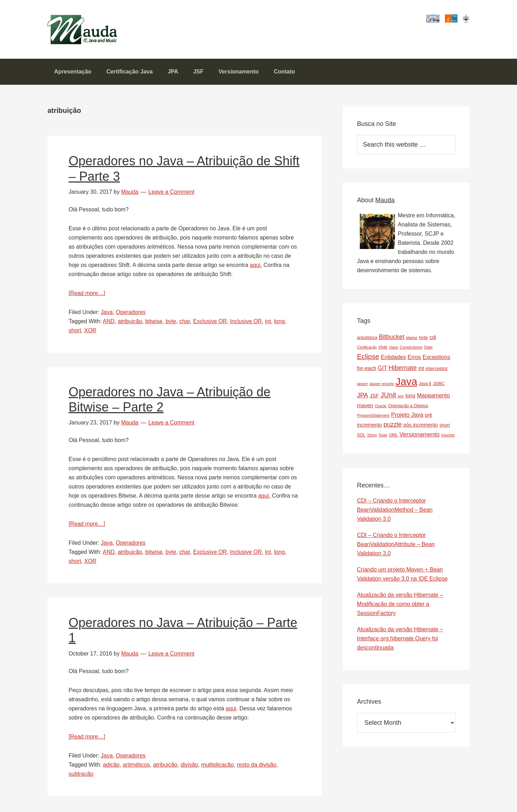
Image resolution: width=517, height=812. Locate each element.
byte (171, 323)
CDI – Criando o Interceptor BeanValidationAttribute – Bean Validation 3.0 (396, 546)
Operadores (131, 314)
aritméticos (136, 766)
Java (107, 314)
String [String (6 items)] (372, 437)
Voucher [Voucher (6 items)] (448, 437)
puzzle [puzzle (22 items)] (393, 426)
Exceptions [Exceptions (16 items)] (437, 359)
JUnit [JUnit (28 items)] (388, 397)
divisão (189, 766)
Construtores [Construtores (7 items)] (411, 349)
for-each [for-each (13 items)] (367, 370)
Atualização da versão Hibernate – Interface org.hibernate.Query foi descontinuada (400, 641)
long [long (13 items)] (410, 398)
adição (111, 766)
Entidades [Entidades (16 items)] (394, 359)
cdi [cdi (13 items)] (433, 339)
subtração (81, 776)
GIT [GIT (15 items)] (382, 370)
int (268, 323)
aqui (231, 710)
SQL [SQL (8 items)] (361, 437)
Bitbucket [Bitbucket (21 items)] (392, 339)
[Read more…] (87, 295)
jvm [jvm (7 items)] (401, 398)
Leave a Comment (171, 194)
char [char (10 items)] (383, 349)
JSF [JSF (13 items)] (374, 398)
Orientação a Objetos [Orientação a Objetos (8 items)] (408, 408)
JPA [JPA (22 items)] (363, 397)
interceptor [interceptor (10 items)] (437, 370)
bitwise (154, 323)
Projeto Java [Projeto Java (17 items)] (407, 416)
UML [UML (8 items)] (394, 437)
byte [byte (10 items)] (423, 339)
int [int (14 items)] (421, 370)
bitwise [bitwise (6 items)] (412, 339)
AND (109, 323)
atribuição (130, 323)
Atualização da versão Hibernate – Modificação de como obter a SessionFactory (400, 606)
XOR (90, 332)
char (185, 323)
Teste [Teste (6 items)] (383, 437)
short (75, 332)
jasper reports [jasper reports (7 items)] (381, 385)
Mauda (64, 25)
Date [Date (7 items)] (428, 349)
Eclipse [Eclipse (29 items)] (368, 358)
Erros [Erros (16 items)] (414, 359)
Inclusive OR (246, 323)
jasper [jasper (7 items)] (362, 385)
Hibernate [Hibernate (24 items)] (403, 369)
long (279, 323)
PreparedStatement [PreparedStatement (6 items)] (373, 417)
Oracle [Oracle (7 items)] (381, 408)
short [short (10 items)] (445, 427)
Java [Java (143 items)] (406, 383)
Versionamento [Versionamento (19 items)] (420, 436)
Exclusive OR (210, 323)
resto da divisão (256, 766)
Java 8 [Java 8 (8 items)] (425, 385)
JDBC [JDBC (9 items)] (439, 385)
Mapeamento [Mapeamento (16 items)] (433, 397)
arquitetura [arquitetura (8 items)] (367, 339)
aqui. (256, 267)
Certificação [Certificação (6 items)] (367, 349)
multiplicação (217, 766)
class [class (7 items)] (394, 349)
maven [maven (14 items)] (365, 407)
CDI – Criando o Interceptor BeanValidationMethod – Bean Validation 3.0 (395, 512)
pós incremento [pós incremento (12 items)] (421, 427)
